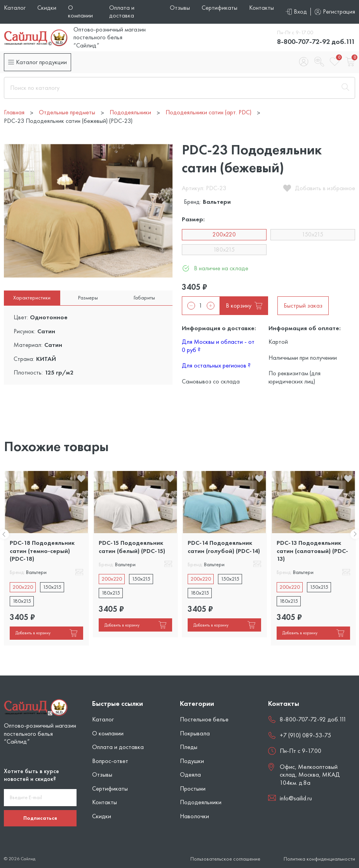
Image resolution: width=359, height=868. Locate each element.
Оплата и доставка (122, 11)
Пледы (189, 747)
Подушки (192, 761)
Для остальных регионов (216, 365)
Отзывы (180, 8)
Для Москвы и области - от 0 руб (218, 346)
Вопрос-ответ (110, 761)
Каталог (15, 8)
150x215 (313, 234)
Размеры (88, 297)
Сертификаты (220, 8)
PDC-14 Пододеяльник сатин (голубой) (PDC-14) (224, 547)
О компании (80, 11)
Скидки (47, 8)
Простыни (193, 788)
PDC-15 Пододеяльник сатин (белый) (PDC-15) (132, 547)
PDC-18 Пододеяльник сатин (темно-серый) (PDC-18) (42, 551)
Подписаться (40, 818)
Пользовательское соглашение (225, 859)
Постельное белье (204, 719)
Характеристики (32, 297)
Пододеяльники (201, 802)
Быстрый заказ (303, 305)
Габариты (144, 297)
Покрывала (195, 733)
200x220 (224, 234)
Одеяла (190, 774)
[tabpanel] (46, 558)
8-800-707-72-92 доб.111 (316, 41)
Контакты (261, 8)
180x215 (224, 249)
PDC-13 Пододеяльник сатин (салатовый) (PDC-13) (312, 551)
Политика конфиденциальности (319, 859)
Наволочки (194, 816)
